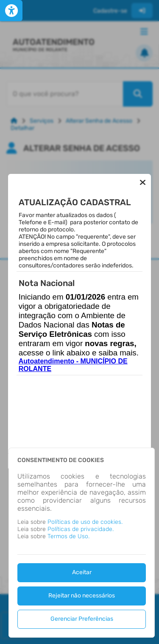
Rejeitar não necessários (82, 596)
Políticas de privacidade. (81, 529)
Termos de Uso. (68, 536)
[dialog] (82, 543)
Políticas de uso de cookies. (85, 522)
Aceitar (82, 572)
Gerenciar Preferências (82, 619)
